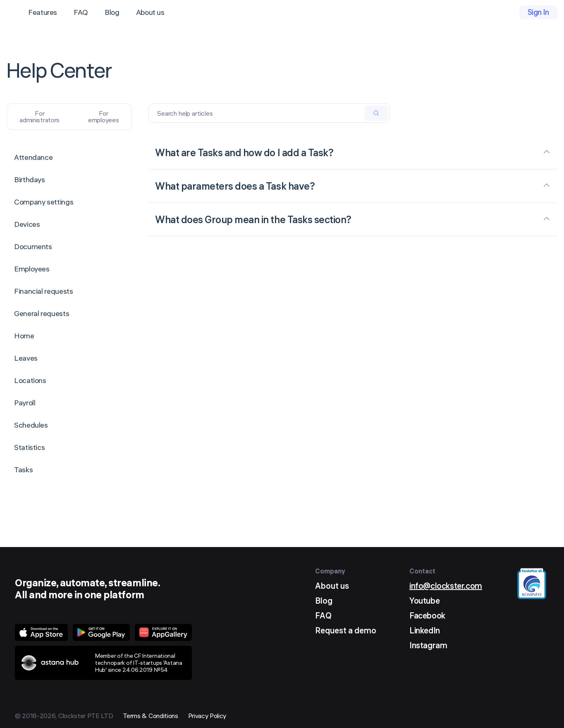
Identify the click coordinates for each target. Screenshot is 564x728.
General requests (42, 313)
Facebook (427, 615)
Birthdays (30, 180)
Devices (27, 224)
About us (150, 12)
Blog (112, 12)
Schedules (31, 425)
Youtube (424, 601)
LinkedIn (425, 630)
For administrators (39, 117)
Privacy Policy (207, 716)
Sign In (538, 12)
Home (24, 336)
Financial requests (44, 291)
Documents (33, 246)
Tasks (23, 470)
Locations (30, 380)
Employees (32, 269)
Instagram (428, 645)
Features (43, 12)
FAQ (81, 12)
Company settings (44, 202)
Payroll (25, 403)
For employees (103, 117)
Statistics (29, 447)
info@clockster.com (446, 586)
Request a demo (346, 630)
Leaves (26, 358)
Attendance (33, 157)
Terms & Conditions (150, 716)
